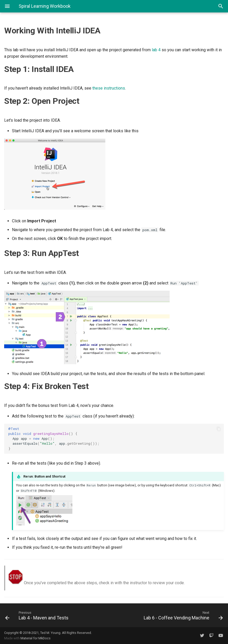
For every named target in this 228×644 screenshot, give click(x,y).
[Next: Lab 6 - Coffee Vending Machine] (171, 615)
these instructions (109, 88)
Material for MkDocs (36, 638)
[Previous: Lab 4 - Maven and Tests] (58, 615)
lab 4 (156, 50)
